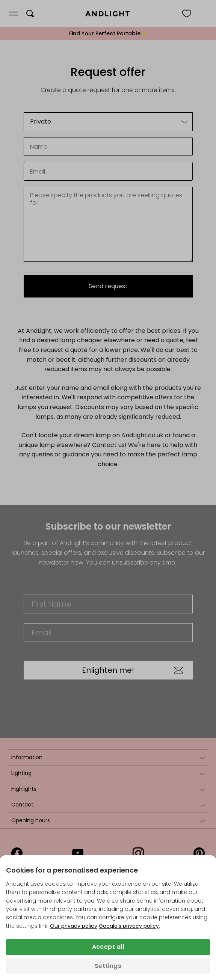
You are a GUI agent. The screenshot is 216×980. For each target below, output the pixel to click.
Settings (108, 966)
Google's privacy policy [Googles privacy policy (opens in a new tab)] (129, 926)
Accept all (108, 947)
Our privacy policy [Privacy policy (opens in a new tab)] (74, 926)
